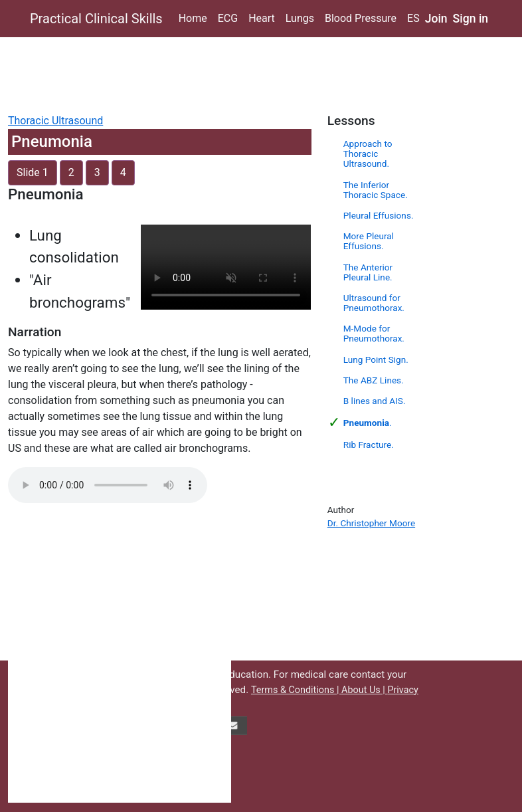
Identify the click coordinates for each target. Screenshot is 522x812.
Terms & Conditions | (296, 690)
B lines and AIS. (375, 401)
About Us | (364, 690)
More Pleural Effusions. (369, 241)
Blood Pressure (361, 18)
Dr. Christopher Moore (371, 523)
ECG (228, 18)
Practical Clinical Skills (96, 19)
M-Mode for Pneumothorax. (374, 333)
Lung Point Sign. (376, 359)
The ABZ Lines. (374, 380)
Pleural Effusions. (379, 215)
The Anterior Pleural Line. (368, 272)
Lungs (300, 18)
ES (413, 18)
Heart (262, 18)
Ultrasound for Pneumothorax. (374, 303)
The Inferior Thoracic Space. (376, 190)
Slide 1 (33, 172)
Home (193, 18)
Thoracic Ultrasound (55, 121)
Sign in (471, 19)
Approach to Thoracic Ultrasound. (368, 153)
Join (436, 19)
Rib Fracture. (369, 445)
